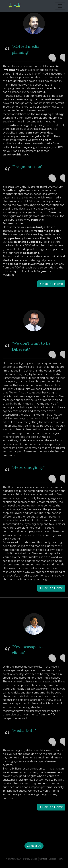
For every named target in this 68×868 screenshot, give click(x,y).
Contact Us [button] (34, 846)
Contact (43, 859)
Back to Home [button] (51, 284)
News (61, 859)
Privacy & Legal (30, 859)
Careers (52, 859)
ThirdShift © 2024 (13, 859)
